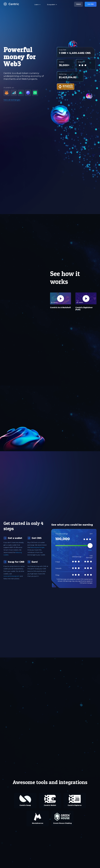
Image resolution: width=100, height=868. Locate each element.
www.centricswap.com (12, 576)
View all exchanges (12, 100)
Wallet (78, 4)
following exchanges (37, 547)
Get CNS (91, 4)
